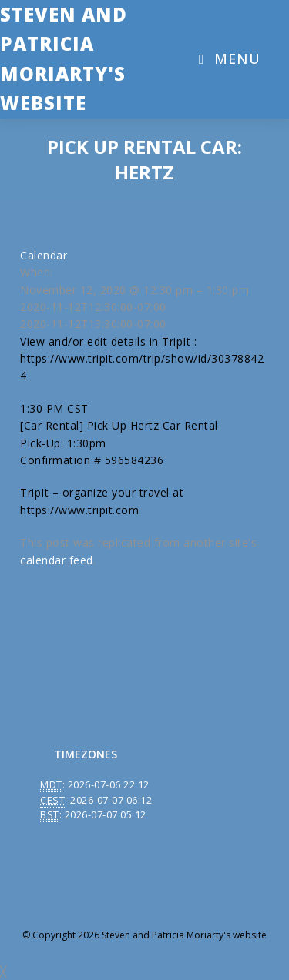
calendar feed (57, 560)
